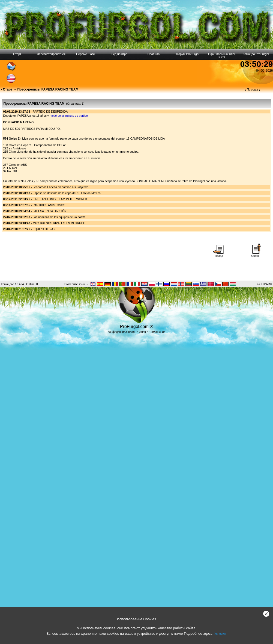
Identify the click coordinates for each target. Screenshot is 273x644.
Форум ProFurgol (188, 54)
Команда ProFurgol (256, 54)
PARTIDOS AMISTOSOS (49, 205)
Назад (219, 254)
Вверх (255, 254)
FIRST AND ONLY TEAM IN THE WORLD (60, 199)
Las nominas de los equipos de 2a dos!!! (59, 217)
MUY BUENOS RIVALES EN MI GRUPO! (59, 223)
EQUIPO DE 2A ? (44, 229)
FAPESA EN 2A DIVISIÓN (50, 211)
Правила (154, 54)
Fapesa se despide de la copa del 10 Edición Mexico (67, 193)
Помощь (253, 89)
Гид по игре (119, 54)
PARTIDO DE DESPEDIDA (50, 112)
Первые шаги (85, 54)
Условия (220, 634)
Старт (17, 54)
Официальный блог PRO (222, 56)
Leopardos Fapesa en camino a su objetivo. (61, 187)
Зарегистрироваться (51, 54)
